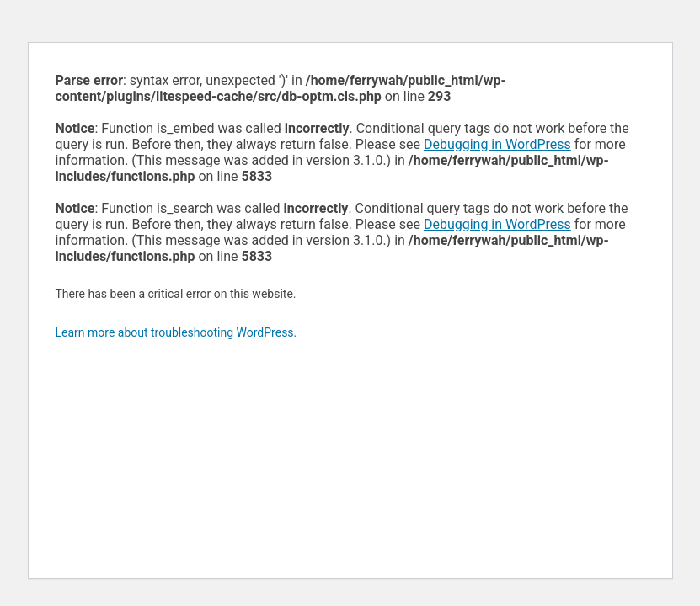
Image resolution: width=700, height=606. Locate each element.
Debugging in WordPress (497, 144)
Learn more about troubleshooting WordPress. (176, 332)
